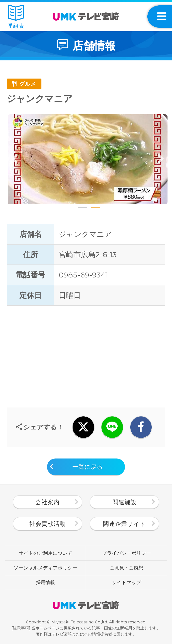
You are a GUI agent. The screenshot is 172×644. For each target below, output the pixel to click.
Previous (15, 159)
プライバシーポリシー (127, 553)
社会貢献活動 (47, 524)
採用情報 (45, 582)
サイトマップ (127, 582)
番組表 (16, 17)
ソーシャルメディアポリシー (45, 568)
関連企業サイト (125, 524)
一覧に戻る (88, 467)
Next (161, 159)
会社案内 (47, 502)
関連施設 (125, 502)
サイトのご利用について (45, 553)
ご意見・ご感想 (126, 568)
